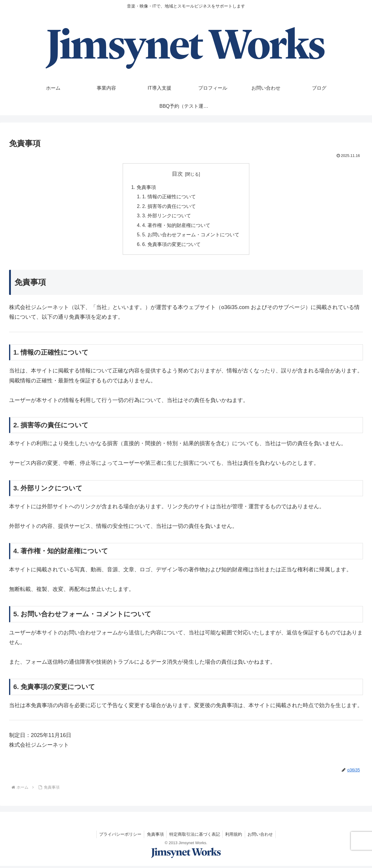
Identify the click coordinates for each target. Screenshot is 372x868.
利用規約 (235, 836)
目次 (177, 174)
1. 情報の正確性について (169, 197)
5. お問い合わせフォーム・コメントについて (191, 236)
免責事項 (146, 187)
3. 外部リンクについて (167, 217)
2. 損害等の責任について (169, 207)
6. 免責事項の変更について (172, 246)
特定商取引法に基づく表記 (195, 836)
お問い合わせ (262, 836)
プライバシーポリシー (118, 836)
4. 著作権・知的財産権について (176, 227)
